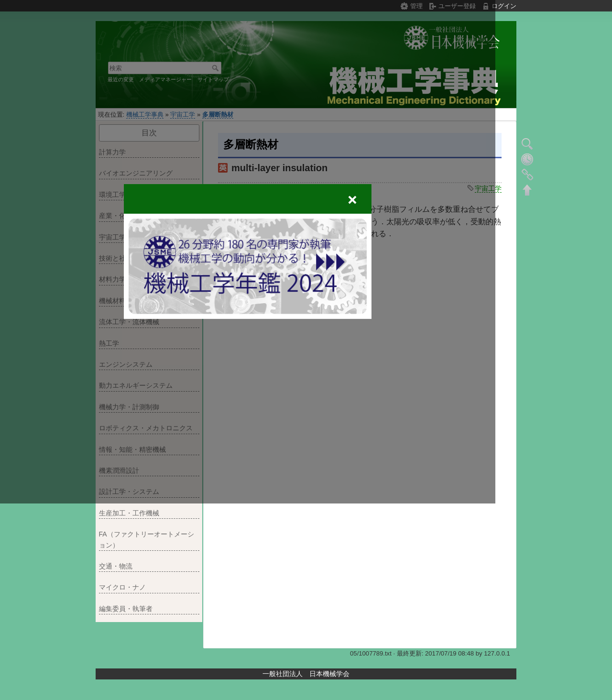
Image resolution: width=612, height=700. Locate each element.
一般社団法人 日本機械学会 (306, 674)
